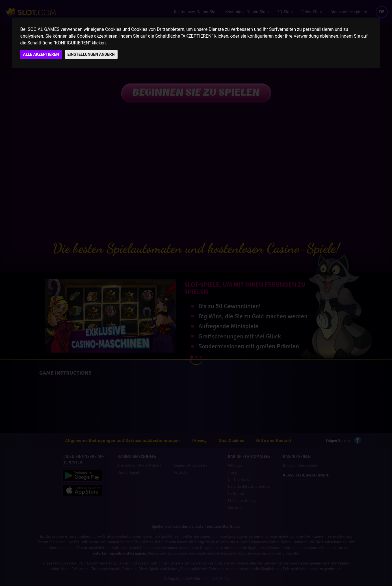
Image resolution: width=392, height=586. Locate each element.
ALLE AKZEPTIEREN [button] (41, 54)
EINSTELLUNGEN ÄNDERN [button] (91, 54)
